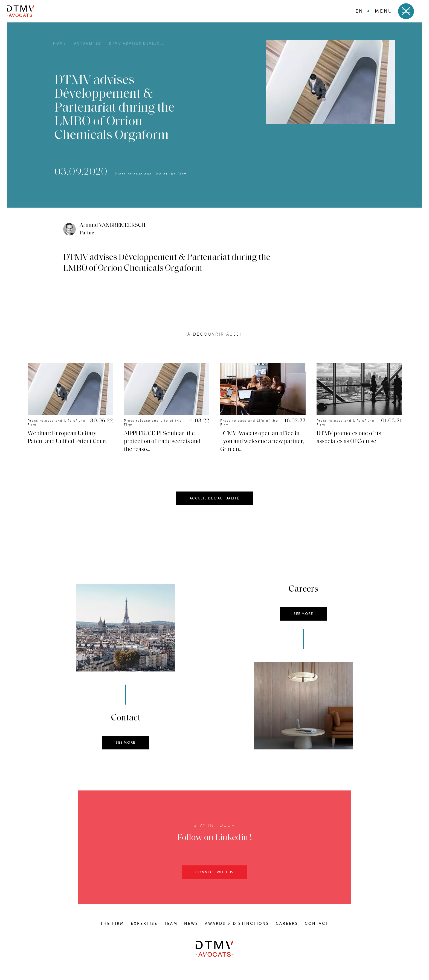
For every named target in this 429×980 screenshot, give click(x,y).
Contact (317, 924)
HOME (60, 43)
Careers (287, 924)
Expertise (144, 924)
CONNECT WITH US (215, 875)
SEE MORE (125, 746)
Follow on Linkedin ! (215, 841)
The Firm (112, 924)
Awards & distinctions (237, 924)
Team (171, 924)
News (191, 924)
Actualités (88, 43)
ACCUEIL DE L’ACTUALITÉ (215, 501)
